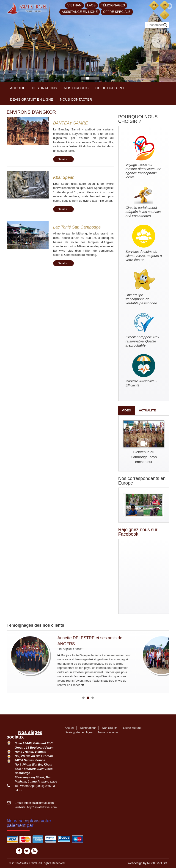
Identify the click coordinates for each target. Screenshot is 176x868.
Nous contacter (76, 99)
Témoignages (113, 5)
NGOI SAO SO (157, 863)
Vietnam (74, 5)
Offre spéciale (117, 12)
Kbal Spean (64, 177)
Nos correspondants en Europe (142, 481)
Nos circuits (76, 88)
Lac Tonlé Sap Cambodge (77, 227)
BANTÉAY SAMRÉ (70, 123)
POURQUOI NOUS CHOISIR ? (138, 119)
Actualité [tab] (147, 410)
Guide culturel (110, 88)
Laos (91, 5)
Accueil (18, 88)
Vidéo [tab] (126, 410)
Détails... (64, 159)
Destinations (44, 88)
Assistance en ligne (80, 12)
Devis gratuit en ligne (32, 99)
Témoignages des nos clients (35, 625)
